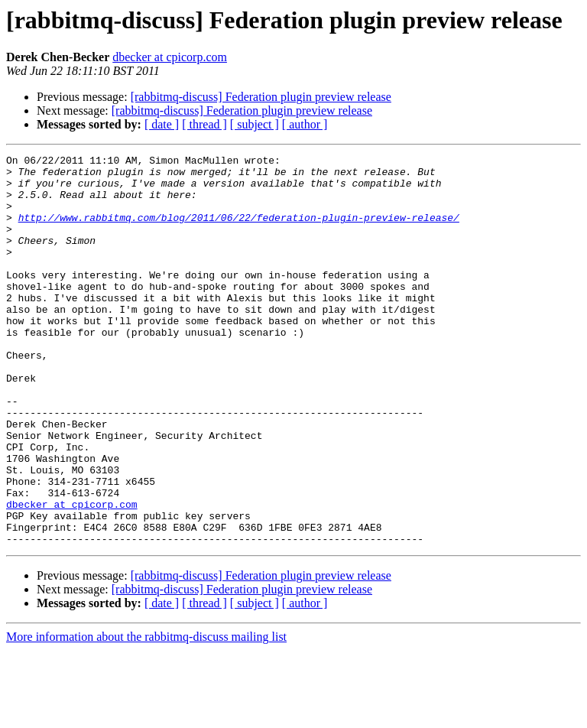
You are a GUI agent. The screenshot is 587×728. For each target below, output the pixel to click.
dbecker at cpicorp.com (170, 57)
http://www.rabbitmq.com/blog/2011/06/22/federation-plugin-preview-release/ (239, 231)
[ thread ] (204, 124)
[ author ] (305, 124)
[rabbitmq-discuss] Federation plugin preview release (261, 97)
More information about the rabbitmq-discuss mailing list (146, 715)
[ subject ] (255, 124)
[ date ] (162, 124)
